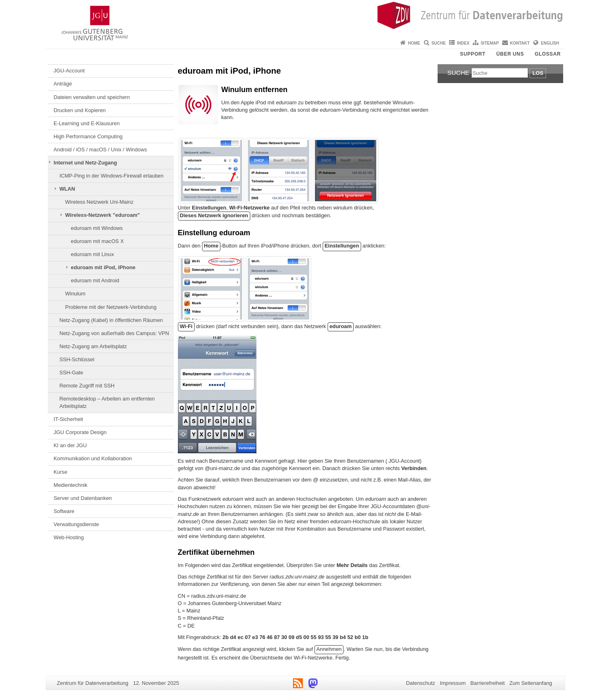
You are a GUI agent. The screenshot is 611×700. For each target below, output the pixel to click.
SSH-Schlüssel (77, 359)
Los (538, 73)
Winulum (75, 294)
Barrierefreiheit (487, 683)
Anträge (63, 84)
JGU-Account (69, 71)
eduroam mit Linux (92, 254)
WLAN (67, 189)
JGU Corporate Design (80, 432)
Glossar (548, 54)
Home (414, 43)
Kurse (60, 472)
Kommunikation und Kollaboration (93, 458)
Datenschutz (421, 683)
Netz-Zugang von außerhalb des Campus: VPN (114, 333)
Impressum (453, 683)
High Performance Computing (88, 136)
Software (64, 511)
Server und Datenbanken (83, 498)
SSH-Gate (71, 373)
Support (473, 54)
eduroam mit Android (95, 280)
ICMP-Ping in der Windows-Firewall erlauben (111, 176)
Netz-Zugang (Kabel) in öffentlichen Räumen (111, 320)
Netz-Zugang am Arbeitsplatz (93, 346)
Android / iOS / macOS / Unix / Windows (100, 150)
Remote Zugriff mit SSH (87, 386)
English (550, 43)
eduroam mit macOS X (97, 241)
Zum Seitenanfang (531, 683)
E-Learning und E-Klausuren (87, 123)
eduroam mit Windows (97, 228)
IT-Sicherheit (68, 419)
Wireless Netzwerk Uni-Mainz (99, 202)
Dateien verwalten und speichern (92, 97)
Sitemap (490, 43)
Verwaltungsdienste (76, 524)
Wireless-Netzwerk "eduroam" (102, 215)
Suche (439, 43)
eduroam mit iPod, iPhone (103, 267)
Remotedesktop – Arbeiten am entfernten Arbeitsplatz (107, 402)
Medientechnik (71, 485)
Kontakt (520, 43)
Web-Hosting (69, 537)
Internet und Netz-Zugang (85, 163)
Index (463, 43)
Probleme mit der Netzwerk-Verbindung (111, 307)
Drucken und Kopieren (80, 110)
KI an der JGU (70, 445)
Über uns (510, 54)
